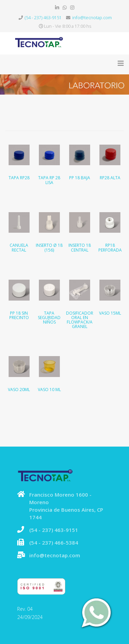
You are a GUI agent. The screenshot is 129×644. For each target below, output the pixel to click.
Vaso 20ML (19, 390)
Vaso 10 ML (49, 390)
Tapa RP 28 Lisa (49, 180)
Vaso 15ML (110, 313)
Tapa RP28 (19, 178)
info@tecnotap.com (92, 18)
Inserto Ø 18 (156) (49, 247)
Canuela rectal (19, 247)
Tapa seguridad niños (49, 318)
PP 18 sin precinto (19, 315)
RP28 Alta (110, 178)
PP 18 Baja (80, 178)
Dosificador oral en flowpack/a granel (80, 320)
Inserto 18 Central (80, 247)
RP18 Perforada (110, 247)
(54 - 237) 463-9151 (43, 18)
